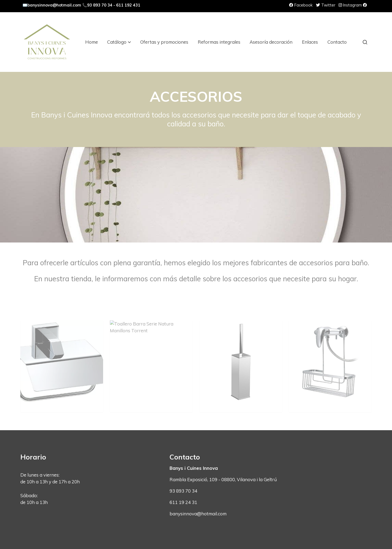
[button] (119, 42)
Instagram (350, 5)
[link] (47, 42)
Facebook (301, 5)
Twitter (326, 5)
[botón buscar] (365, 42)
